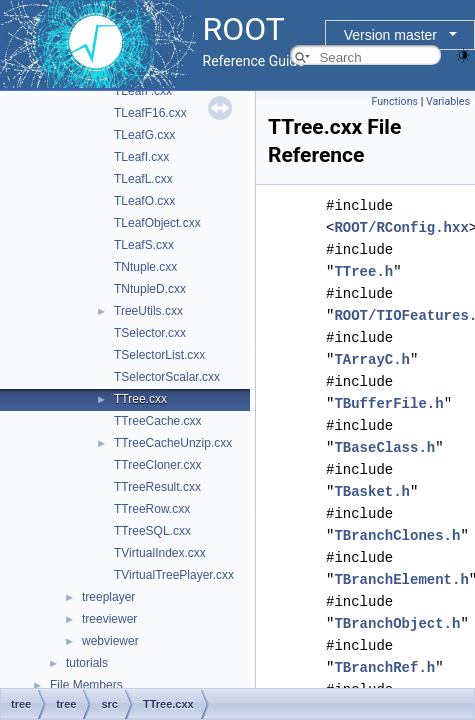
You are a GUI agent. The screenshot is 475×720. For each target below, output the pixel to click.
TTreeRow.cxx (152, 509)
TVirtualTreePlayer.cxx (174, 575)
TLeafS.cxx (144, 245)
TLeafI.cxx (141, 157)
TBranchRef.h (384, 667)
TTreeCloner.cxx (158, 465)
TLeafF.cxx (143, 91)
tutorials (87, 663)
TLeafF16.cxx (150, 113)
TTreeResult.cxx (157, 487)
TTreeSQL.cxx (152, 531)
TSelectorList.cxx (159, 355)
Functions (394, 101)
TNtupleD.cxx (150, 289)
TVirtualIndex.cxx (160, 553)
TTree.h (363, 271)
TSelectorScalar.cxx (167, 377)
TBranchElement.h (401, 579)
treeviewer (109, 619)
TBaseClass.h (384, 447)
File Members (86, 685)
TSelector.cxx (150, 333)
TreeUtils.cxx (148, 311)
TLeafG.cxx (144, 135)
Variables (448, 101)
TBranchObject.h (397, 623)
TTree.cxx (140, 399)
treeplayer (108, 597)
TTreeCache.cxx (158, 421)
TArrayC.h (372, 359)
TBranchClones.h (397, 535)
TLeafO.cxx (144, 201)
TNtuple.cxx (145, 267)
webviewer (110, 641)
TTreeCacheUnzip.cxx (173, 443)
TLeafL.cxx (143, 179)
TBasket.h (372, 491)
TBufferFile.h (388, 403)
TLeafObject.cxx (157, 223)
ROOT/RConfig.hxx (401, 227)
